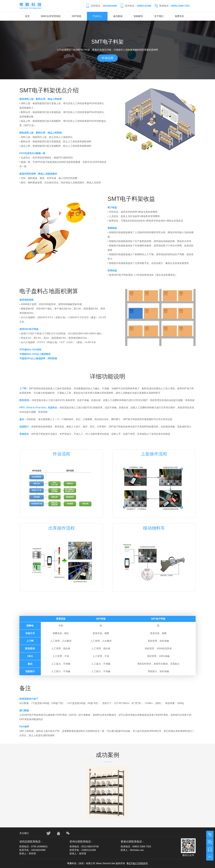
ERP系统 (77, 16)
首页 (27, 16)
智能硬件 (138, 16)
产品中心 (97, 16)
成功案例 (118, 16)
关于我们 (159, 16)
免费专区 (179, 16)
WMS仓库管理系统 (51, 16)
